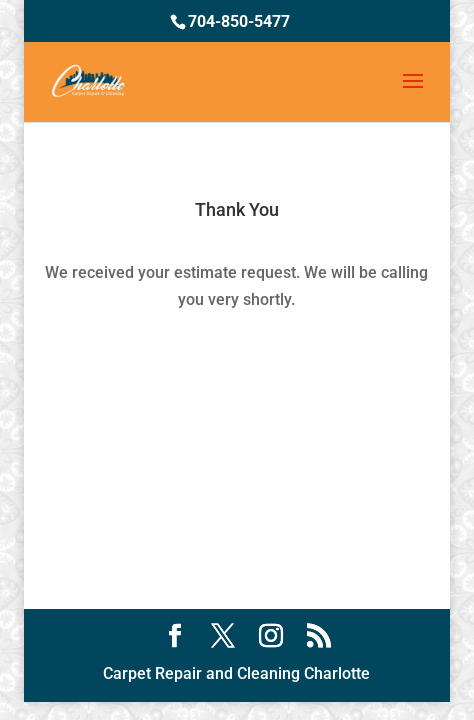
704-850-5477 (239, 21)
